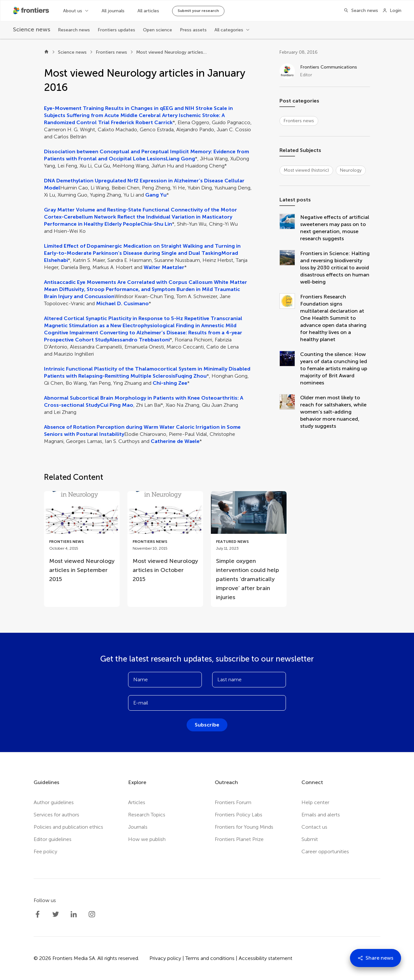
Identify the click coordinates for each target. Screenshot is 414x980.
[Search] (359, 11)
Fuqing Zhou (191, 376)
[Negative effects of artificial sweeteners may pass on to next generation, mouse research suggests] (290, 228)
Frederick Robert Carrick (142, 122)
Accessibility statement (266, 958)
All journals (113, 11)
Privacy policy (165, 958)
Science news (72, 52)
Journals (138, 827)
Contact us (314, 827)
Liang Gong (180, 159)
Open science (158, 30)
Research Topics (147, 815)
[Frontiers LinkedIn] (74, 914)
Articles (137, 802)
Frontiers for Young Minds (244, 827)
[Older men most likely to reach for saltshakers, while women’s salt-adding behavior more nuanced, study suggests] (290, 412)
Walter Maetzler (164, 267)
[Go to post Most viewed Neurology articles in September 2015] (82, 540)
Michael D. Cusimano (122, 303)
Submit (310, 839)
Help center (315, 802)
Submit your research (198, 11)
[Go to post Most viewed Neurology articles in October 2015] (165, 540)
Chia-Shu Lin (156, 224)
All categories (229, 30)
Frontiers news (111, 52)
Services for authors (56, 815)
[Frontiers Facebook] (38, 914)
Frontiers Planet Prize (239, 839)
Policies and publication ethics (68, 827)
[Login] (392, 11)
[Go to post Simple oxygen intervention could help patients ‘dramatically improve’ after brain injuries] (249, 549)
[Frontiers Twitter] (56, 914)
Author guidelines (54, 802)
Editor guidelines (53, 839)
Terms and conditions (210, 958)
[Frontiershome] (32, 11)
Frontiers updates (116, 30)
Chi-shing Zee (170, 383)
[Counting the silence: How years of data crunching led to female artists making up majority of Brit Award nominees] (290, 369)
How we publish (147, 839)
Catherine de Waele (175, 441)
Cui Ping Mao (117, 405)
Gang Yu (156, 195)
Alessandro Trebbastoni (140, 340)
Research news (74, 30)
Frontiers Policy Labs (239, 815)
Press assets (193, 30)
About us (73, 11)
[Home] (46, 52)
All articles (148, 11)
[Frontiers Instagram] (92, 914)
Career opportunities (325, 851)
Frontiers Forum (233, 802)
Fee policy (45, 851)
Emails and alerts (321, 815)
